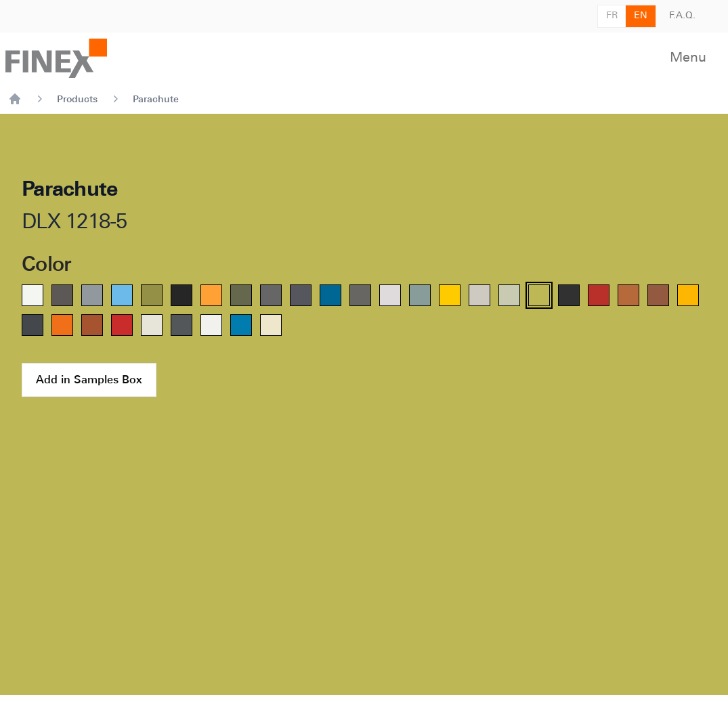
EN (641, 16)
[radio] (33, 295)
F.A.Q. (682, 16)
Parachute (156, 99)
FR (612, 16)
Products (77, 99)
